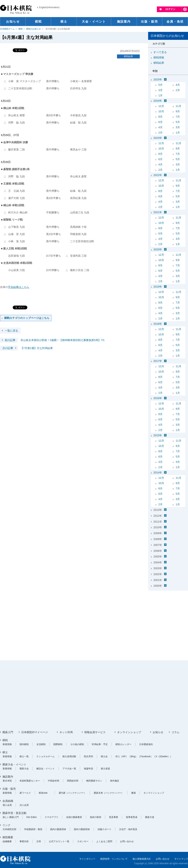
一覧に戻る (11, 331)
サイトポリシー (87, 859)
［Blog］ (133, 756)
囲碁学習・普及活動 (14, 813)
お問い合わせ (127, 841)
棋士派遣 (105, 769)
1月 (160, 95)
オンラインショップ (129, 732)
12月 (161, 106)
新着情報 (7, 744)
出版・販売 (9, 789)
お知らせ (158, 732)
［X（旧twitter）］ (163, 756)
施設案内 (8, 777)
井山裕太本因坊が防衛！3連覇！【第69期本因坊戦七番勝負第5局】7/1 (52, 340)
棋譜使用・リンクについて (114, 859)
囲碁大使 (150, 817)
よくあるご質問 (104, 841)
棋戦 (21, 29)
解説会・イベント (46, 769)
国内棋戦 (24, 744)
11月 (179, 106)
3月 (160, 90)
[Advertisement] (168, 616)
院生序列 (88, 756)
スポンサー (83, 841)
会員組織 (8, 801)
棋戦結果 (128, 56)
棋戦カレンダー (123, 744)
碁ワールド (25, 793)
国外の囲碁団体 (82, 829)
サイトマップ (181, 859)
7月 (178, 117)
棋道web (43, 793)
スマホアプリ (51, 817)
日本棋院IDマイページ (35, 732)
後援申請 (88, 769)
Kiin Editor (32, 817)
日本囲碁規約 (146, 744)
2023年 (158, 138)
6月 (160, 122)
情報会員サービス (95, 732)
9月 (178, 111)
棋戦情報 (159, 57)
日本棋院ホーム (7, 29)
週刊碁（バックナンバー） (72, 793)
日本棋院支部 (9, 829)
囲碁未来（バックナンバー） (109, 793)
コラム (175, 732)
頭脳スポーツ (104, 829)
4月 (178, 85)
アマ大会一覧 (69, 769)
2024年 (158, 101)
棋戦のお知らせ (34, 29)
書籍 (133, 793)
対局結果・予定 (100, 744)
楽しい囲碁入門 (11, 817)
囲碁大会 (24, 769)
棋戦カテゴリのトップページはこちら (27, 318)
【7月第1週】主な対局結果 (26, 348)
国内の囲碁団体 (58, 829)
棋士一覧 (24, 756)
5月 (160, 85)
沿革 (39, 841)
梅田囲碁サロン (94, 781)
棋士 (5, 752)
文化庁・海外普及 (128, 829)
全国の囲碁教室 (74, 817)
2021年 (158, 212)
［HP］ (124, 756)
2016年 (158, 398)
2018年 (158, 324)
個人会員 (7, 805)
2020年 (158, 249)
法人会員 (24, 805)
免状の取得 (96, 817)
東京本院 (7, 781)
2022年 (158, 175)
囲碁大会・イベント (14, 764)
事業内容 (24, 841)
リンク (6, 825)
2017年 (158, 361)
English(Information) (49, 7)
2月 (178, 90)
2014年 (158, 473)
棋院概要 (8, 837)
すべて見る (160, 52)
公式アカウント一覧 (59, 841)
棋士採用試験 (69, 756)
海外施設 (115, 781)
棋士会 (104, 756)
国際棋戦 (58, 744)
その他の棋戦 (77, 744)
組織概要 (7, 841)
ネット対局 (66, 732)
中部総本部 (54, 781)
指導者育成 (132, 817)
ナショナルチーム (46, 756)
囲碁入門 (8, 732)
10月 (161, 111)
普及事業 (114, 817)
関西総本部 (73, 781)
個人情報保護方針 (142, 859)
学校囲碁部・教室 (33, 829)
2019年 (158, 287)
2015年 (158, 435)
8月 (160, 117)
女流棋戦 (41, 744)
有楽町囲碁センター (30, 781)
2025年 (158, 79)
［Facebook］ (145, 756)
